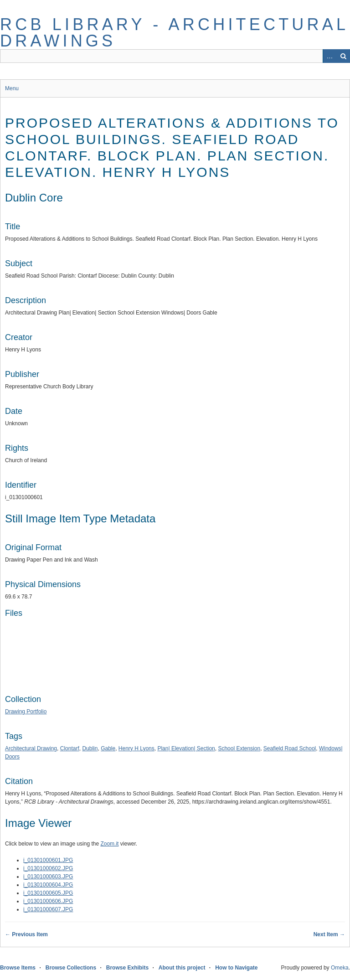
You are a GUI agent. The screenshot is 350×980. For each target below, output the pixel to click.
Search (343, 56)
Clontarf (70, 748)
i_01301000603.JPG (48, 877)
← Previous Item (26, 934)
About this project (182, 968)
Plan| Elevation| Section (186, 748)
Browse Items (18, 968)
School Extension (239, 748)
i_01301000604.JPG (48, 885)
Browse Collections (71, 968)
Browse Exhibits (127, 968)
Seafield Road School (290, 748)
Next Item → (329, 934)
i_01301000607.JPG (48, 909)
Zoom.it (109, 844)
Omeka (340, 968)
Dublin (90, 748)
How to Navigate (236, 968)
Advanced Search (329, 56)
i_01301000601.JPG (48, 860)
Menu (12, 88)
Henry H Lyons (136, 748)
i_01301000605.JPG (48, 893)
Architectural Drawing (31, 748)
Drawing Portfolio (26, 712)
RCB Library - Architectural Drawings (174, 33)
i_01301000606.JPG (48, 901)
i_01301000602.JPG (48, 868)
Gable (108, 748)
